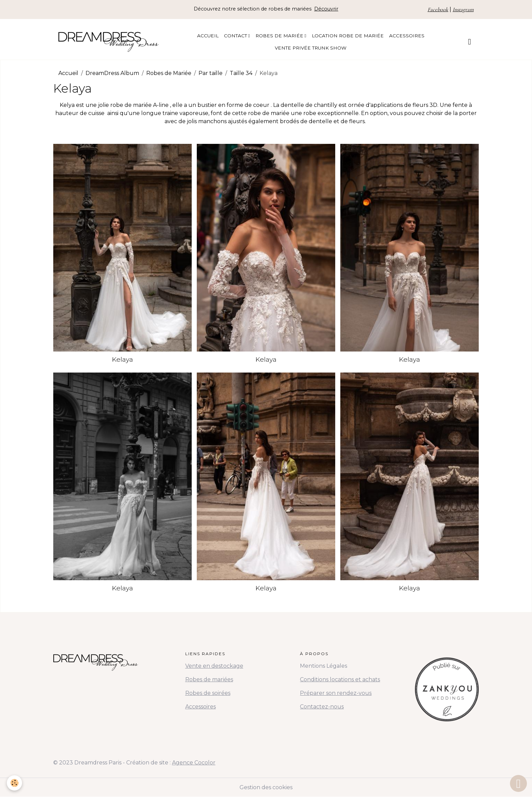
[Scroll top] (518, 783)
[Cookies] (14, 783)
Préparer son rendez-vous (336, 693)
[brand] (109, 42)
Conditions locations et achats (340, 679)
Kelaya (122, 359)
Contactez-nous (322, 707)
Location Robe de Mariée (348, 36)
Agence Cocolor (194, 763)
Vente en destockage (214, 666)
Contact (236, 36)
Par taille (211, 73)
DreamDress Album (112, 73)
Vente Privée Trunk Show (311, 48)
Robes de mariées (209, 679)
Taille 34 (241, 73)
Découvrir (326, 9)
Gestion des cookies (266, 787)
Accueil (208, 36)
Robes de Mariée (280, 36)
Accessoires (407, 36)
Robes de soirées (208, 693)
